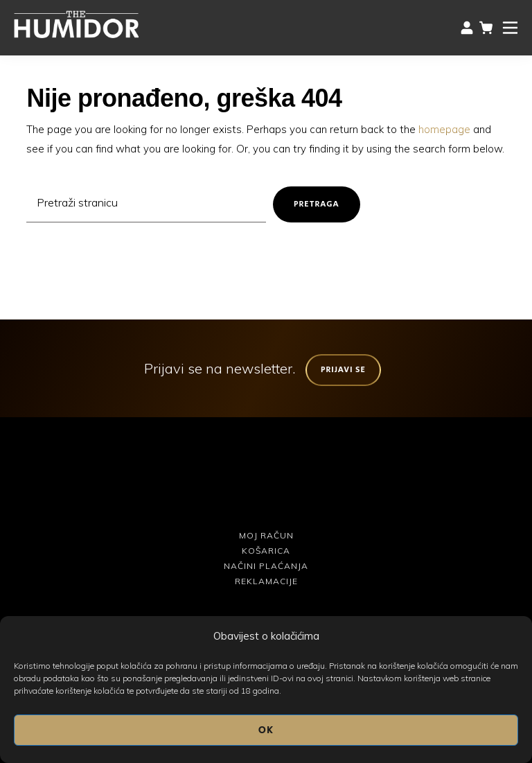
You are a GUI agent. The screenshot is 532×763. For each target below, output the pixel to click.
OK (266, 730)
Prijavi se (343, 370)
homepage (444, 129)
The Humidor (76, 24)
